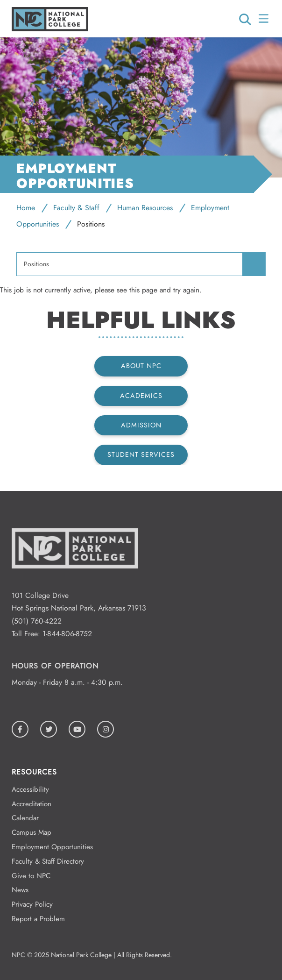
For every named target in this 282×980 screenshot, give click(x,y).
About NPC (141, 366)
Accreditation (32, 804)
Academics (141, 396)
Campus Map (32, 832)
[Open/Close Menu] (264, 19)
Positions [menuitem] (36, 264)
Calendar (25, 818)
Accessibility (30, 789)
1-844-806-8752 (67, 634)
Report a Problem (38, 919)
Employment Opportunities (52, 847)
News (20, 890)
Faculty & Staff (76, 208)
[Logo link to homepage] (50, 29)
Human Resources (145, 208)
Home (26, 208)
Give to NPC (31, 876)
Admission (141, 425)
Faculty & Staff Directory (48, 861)
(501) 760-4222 (37, 621)
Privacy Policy (32, 904)
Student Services (141, 454)
